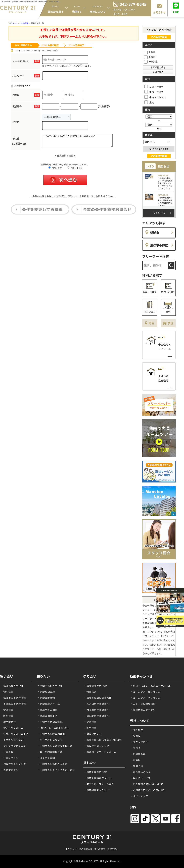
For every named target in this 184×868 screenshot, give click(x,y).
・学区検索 (7, 710)
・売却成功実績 (46, 692)
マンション (150, 312)
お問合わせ (159, 12)
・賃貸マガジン (93, 734)
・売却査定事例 (46, 698)
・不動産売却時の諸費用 (51, 734)
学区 (170, 323)
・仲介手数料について (50, 740)
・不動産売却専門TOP (50, 686)
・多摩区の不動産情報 (13, 704)
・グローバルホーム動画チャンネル (151, 686)
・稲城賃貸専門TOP (95, 686)
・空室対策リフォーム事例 (99, 784)
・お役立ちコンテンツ (13, 764)
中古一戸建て (154, 92)
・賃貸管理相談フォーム (98, 778)
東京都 (150, 57)
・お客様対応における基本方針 (148, 790)
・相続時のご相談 (47, 710)
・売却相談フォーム (49, 704)
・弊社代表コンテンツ (143, 710)
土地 (149, 102)
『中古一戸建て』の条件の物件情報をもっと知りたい (82, 142)
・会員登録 (7, 752)
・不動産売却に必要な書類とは (55, 746)
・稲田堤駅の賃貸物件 (97, 716)
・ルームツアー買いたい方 (145, 692)
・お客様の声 (138, 754)
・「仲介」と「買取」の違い (53, 728)
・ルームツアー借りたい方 (145, 698)
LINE (176, 12)
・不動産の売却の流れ (50, 722)
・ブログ (135, 748)
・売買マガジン (10, 770)
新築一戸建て (154, 87)
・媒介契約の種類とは (50, 752)
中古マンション (155, 97)
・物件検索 (7, 692)
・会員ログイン (10, 758)
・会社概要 (137, 730)
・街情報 (135, 760)
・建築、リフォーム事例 (15, 734)
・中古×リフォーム (12, 728)
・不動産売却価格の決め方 (52, 764)
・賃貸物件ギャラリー (97, 790)
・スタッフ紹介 (139, 742)
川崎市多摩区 (159, 245)
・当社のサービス (141, 778)
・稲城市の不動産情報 (13, 698)
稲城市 (155, 233)
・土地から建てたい (12, 740)
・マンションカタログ (13, 746)
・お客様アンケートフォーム (100, 752)
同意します (55, 170)
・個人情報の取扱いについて (147, 784)
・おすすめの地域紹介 (143, 704)
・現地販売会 (8, 722)
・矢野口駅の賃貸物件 (97, 704)
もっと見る (159, 213)
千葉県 (150, 52)
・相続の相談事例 (47, 716)
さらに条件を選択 (159, 149)
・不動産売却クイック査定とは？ (56, 770)
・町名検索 (7, 716)
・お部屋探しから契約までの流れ (103, 740)
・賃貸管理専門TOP (95, 772)
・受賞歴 (135, 736)
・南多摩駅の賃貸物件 (97, 710)
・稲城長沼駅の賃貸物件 (98, 698)
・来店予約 (137, 766)
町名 (151, 323)
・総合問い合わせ (141, 772)
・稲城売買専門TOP (12, 686)
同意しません (75, 170)
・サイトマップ (139, 796)
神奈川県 (151, 62)
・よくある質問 (46, 758)
